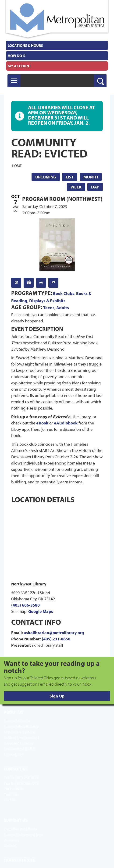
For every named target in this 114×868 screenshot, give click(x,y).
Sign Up (57, 696)
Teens (49, 308)
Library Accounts (17, 721)
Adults (63, 308)
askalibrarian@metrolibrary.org (54, 633)
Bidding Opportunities (21, 738)
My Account (19, 66)
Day (95, 187)
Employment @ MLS (20, 749)
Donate (10, 846)
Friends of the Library (20, 829)
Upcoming (46, 177)
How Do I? (17, 56)
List (70, 177)
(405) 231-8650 (56, 639)
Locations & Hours (25, 45)
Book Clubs (64, 293)
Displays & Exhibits (47, 301)
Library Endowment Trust (23, 834)
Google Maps (41, 611)
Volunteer (11, 840)
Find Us (10, 800)
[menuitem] (57, 45)
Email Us (10, 794)
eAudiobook (66, 423)
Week (76, 187)
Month (91, 177)
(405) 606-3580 (25, 605)
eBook (42, 423)
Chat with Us (14, 789)
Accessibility (13, 754)
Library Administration (21, 726)
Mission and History (19, 732)
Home (17, 165)
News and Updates (18, 743)
